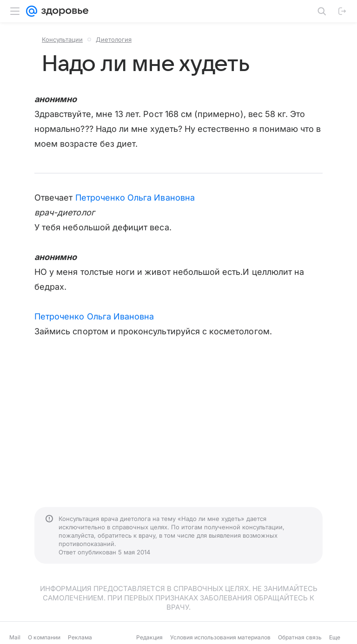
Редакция (149, 637)
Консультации (62, 39)
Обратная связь (300, 637)
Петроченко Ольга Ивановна (135, 198)
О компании (44, 637)
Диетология (114, 39)
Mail (15, 637)
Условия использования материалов (220, 637)
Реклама (80, 637)
